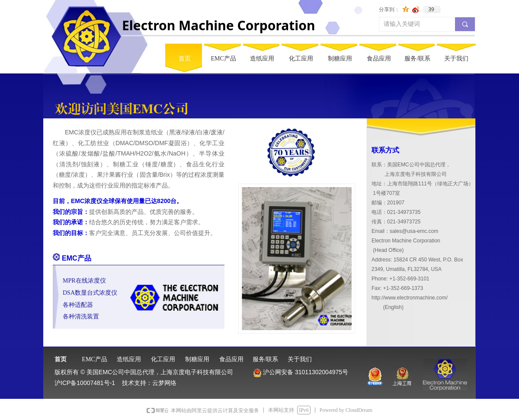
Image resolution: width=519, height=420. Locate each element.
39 (431, 10)
